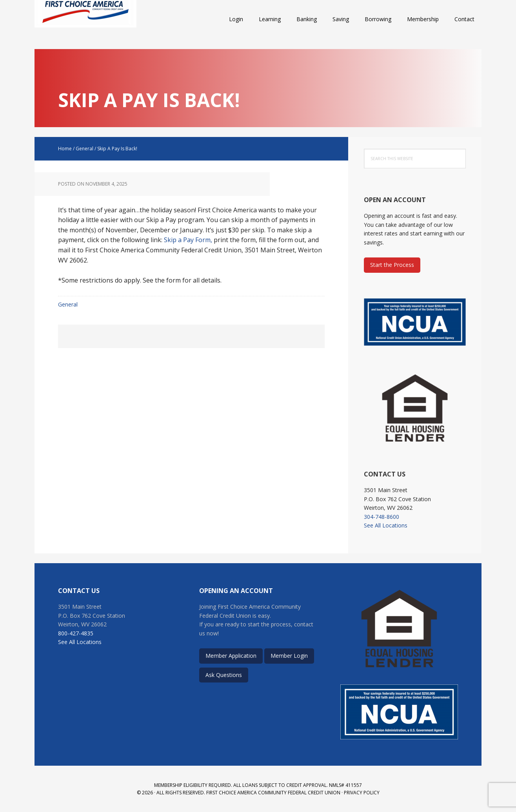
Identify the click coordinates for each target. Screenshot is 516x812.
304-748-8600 (382, 517)
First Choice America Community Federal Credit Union (85, 20)
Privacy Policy (362, 793)
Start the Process (392, 265)
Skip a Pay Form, (189, 240)
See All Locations (386, 525)
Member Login (289, 656)
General (68, 304)
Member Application (231, 656)
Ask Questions (224, 675)
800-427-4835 (76, 633)
